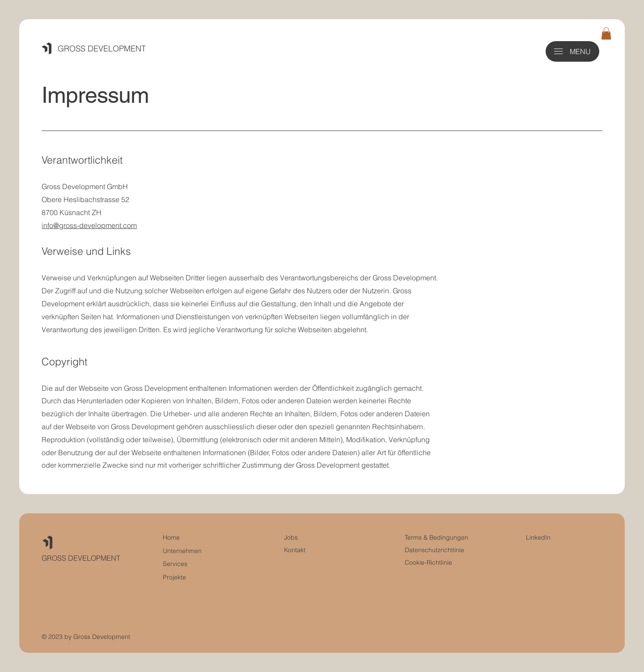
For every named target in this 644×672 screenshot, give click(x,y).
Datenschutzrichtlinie (434, 550)
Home (171, 537)
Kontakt (295, 550)
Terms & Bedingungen (436, 537)
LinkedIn (538, 537)
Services (175, 564)
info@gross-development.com (89, 225)
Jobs (291, 537)
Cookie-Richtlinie (428, 562)
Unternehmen (182, 551)
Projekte (174, 577)
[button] (606, 33)
